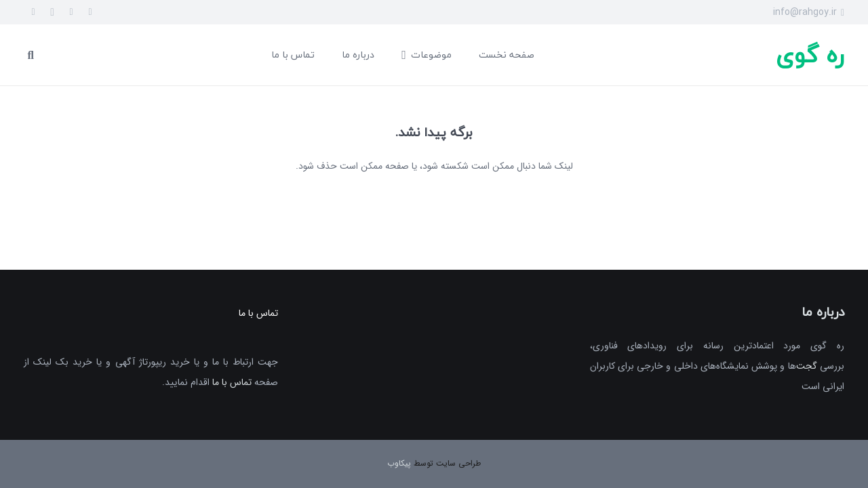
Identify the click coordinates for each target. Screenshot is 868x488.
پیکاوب (399, 463)
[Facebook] (90, 12)
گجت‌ (807, 366)
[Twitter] (71, 12)
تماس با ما (232, 382)
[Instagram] (52, 12)
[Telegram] (33, 12)
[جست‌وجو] (31, 55)
